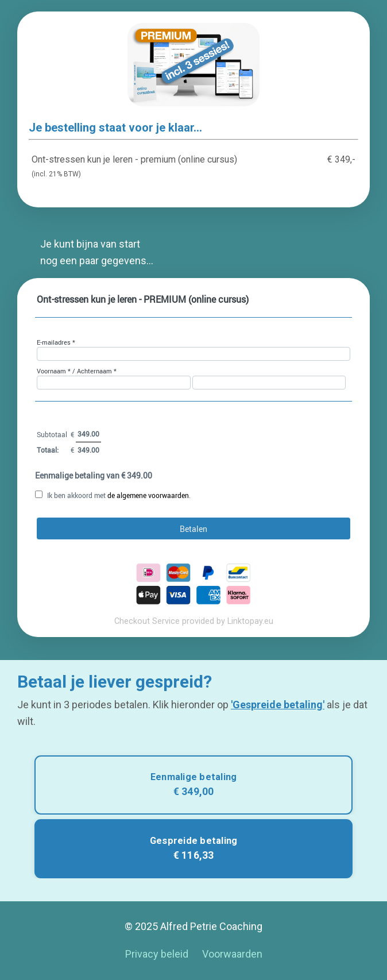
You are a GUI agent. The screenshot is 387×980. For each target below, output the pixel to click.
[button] (193, 785)
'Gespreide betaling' (278, 705)
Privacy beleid (157, 954)
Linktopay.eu (250, 621)
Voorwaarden (232, 954)
